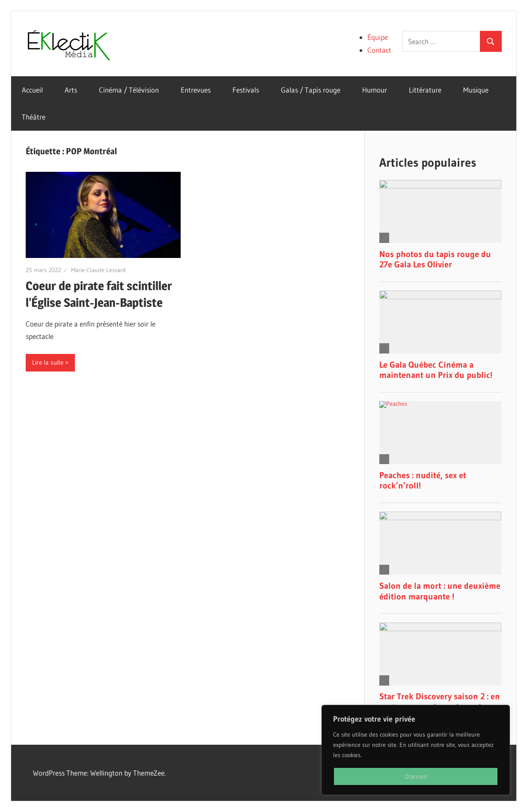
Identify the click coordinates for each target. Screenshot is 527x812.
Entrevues (196, 90)
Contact (379, 50)
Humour (375, 90)
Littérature (425, 90)
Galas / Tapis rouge (311, 90)
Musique (476, 90)
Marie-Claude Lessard (98, 270)
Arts (71, 90)
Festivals (246, 90)
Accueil (32, 90)
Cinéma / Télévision (129, 90)
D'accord (416, 776)
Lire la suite (48, 362)
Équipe (378, 37)
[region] (416, 750)
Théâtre (34, 117)
